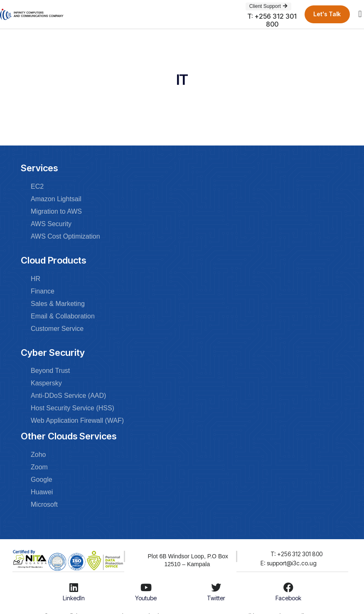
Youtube (146, 598)
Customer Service (57, 329)
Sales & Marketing (58, 304)
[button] (360, 14)
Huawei (42, 492)
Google (42, 480)
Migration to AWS (56, 211)
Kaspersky (46, 383)
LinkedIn (74, 598)
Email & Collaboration (63, 316)
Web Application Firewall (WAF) (77, 420)
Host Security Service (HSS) (73, 408)
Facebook (288, 598)
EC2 (37, 186)
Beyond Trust (50, 371)
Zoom (39, 467)
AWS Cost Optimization (65, 236)
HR (36, 279)
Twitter (216, 598)
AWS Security (51, 224)
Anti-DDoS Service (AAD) (68, 396)
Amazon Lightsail (56, 199)
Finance (43, 291)
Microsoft (44, 504)
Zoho (38, 455)
